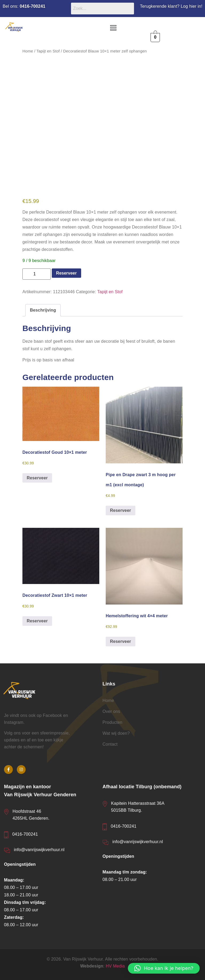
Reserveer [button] (37, 478)
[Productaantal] (37, 274)
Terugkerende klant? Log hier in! (171, 6)
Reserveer (66, 273)
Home (28, 51)
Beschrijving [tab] (43, 310)
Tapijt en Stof (48, 51)
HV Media (115, 966)
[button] (113, 28)
